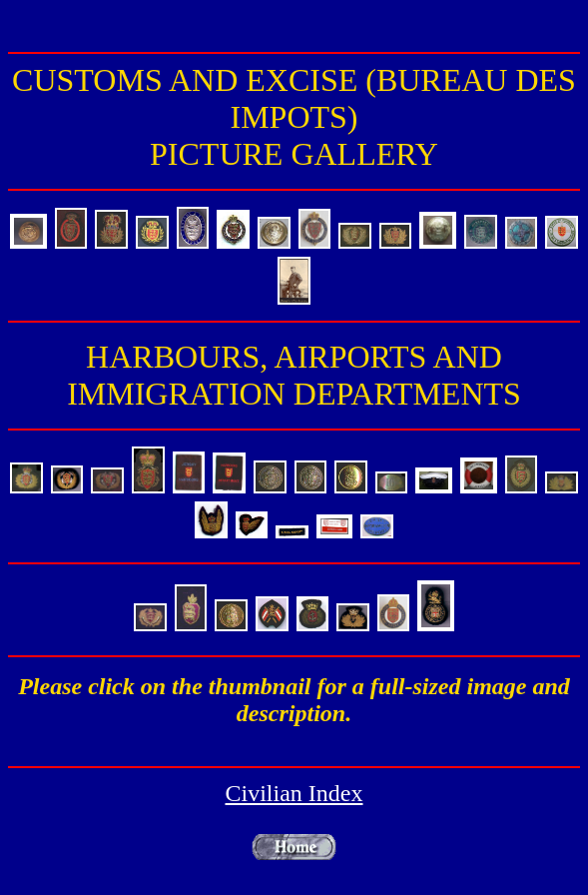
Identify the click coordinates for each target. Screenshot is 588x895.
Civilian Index (294, 793)
